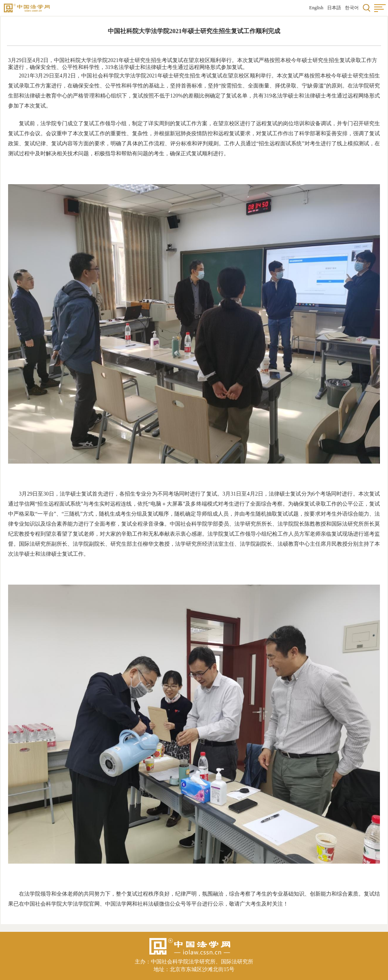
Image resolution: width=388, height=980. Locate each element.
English (316, 8)
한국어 (352, 8)
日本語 (334, 8)
